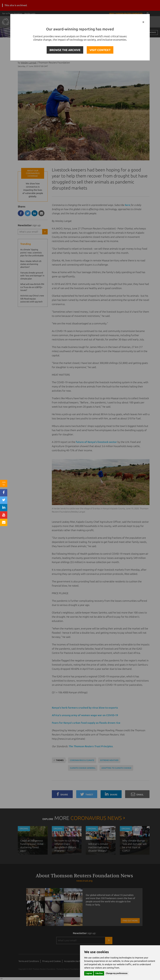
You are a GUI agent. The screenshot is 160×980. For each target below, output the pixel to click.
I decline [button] (99, 973)
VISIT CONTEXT (100, 50)
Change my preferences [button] (117, 973)
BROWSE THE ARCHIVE (65, 50)
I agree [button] (89, 973)
